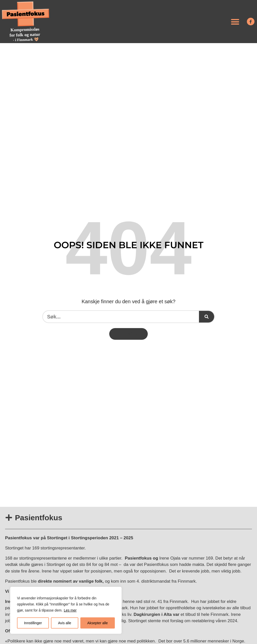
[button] (235, 22)
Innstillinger (33, 623)
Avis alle (65, 623)
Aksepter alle (97, 623)
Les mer (70, 610)
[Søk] (207, 317)
